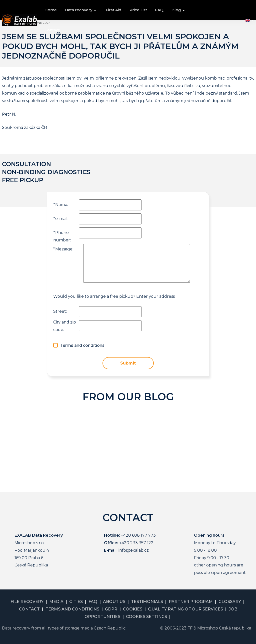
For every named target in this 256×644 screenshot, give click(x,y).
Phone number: (62, 236)
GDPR (111, 609)
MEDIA (56, 602)
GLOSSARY (230, 602)
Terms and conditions (82, 345)
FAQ (93, 602)
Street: (60, 311)
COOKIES (133, 609)
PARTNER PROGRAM (191, 602)
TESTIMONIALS (147, 602)
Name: (61, 205)
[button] (81, 10)
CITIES (76, 602)
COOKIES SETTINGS (146, 617)
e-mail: (61, 219)
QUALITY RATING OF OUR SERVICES (185, 609)
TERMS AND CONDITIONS (72, 609)
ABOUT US (114, 602)
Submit (128, 363)
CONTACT (29, 609)
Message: (63, 249)
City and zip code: (65, 326)
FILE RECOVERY (27, 602)
